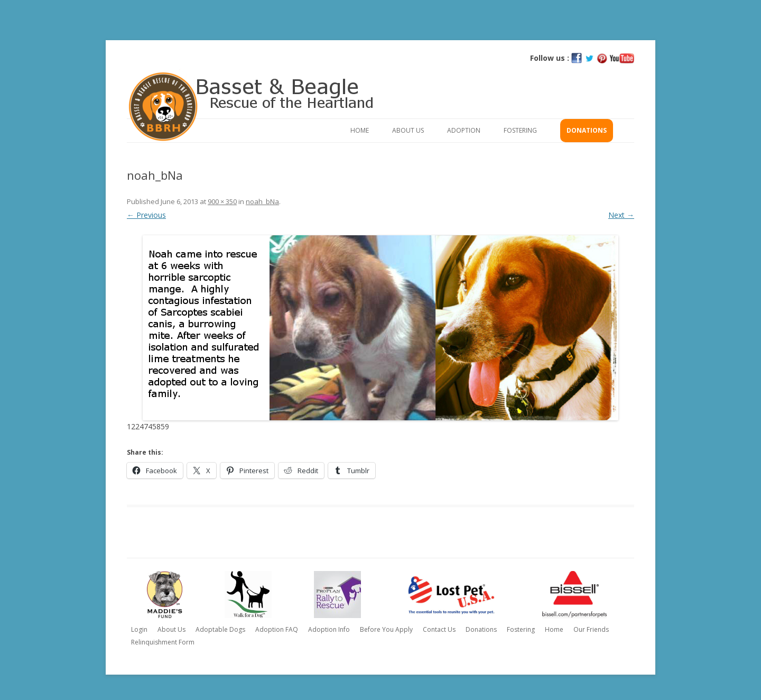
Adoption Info (329, 629)
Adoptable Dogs (220, 629)
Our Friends (591, 629)
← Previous (146, 215)
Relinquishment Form (163, 642)
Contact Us (439, 629)
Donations (587, 130)
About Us (408, 130)
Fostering (520, 130)
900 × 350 (222, 201)
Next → (621, 215)
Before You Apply (386, 629)
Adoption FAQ (277, 629)
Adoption (464, 130)
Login (139, 629)
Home (360, 130)
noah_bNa (262, 201)
